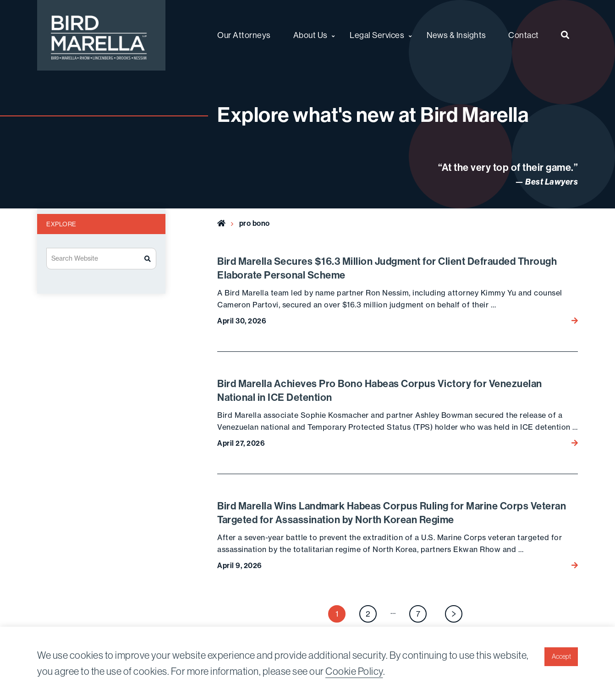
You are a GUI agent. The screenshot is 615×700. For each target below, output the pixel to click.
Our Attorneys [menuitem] (244, 35)
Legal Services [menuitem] (377, 35)
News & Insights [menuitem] (456, 35)
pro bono (255, 223)
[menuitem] (565, 35)
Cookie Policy (354, 671)
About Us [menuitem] (310, 35)
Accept (561, 656)
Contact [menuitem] (524, 35)
